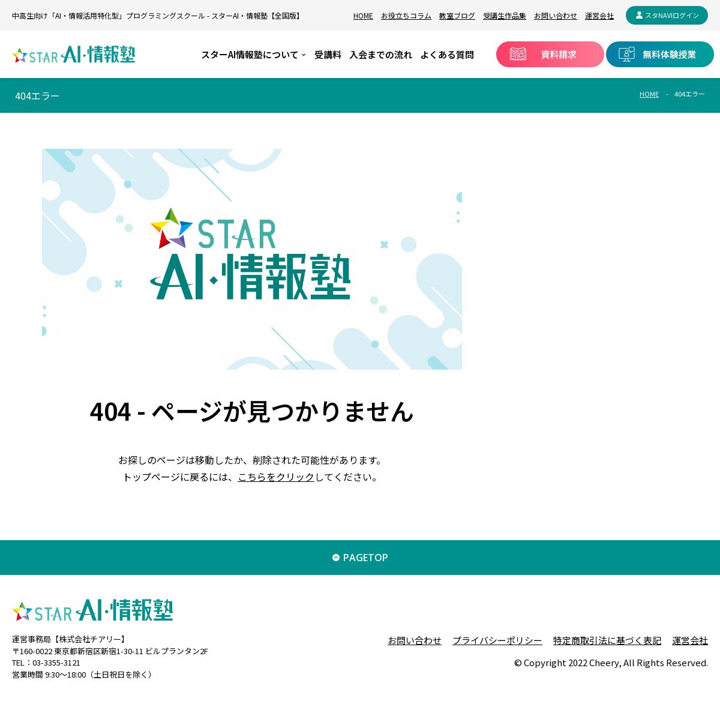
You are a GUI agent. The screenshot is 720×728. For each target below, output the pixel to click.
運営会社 (599, 15)
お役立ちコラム (406, 15)
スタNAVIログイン (672, 15)
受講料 (328, 54)
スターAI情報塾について (250, 54)
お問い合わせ (556, 15)
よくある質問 (447, 54)
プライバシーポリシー (497, 640)
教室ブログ (457, 15)
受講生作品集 (505, 15)
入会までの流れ (381, 54)
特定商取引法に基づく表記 (607, 640)
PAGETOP (366, 558)
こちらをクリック (276, 477)
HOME (363, 15)
